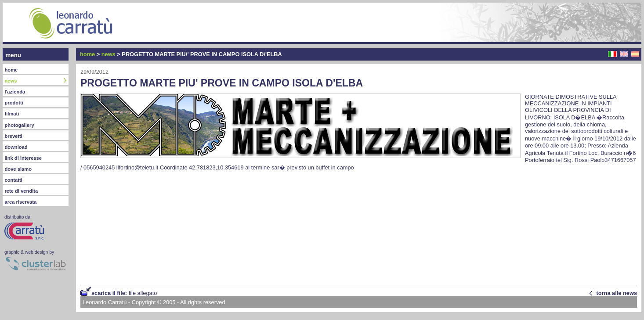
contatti (13, 180)
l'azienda (15, 92)
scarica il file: (124, 293)
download (16, 147)
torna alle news (617, 293)
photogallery (19, 125)
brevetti (13, 136)
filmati (12, 114)
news (109, 54)
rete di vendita (21, 191)
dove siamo (18, 169)
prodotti (14, 103)
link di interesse (23, 158)
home (11, 70)
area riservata (20, 202)
